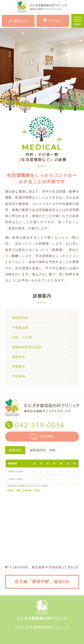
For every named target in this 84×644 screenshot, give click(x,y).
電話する (18, 21)
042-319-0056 (40, 425)
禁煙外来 (19, 357)
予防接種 (19, 376)
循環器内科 (20, 318)
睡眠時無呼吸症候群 (27, 347)
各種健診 (19, 366)
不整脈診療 (20, 328)
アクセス (53, 21)
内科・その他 (22, 337)
